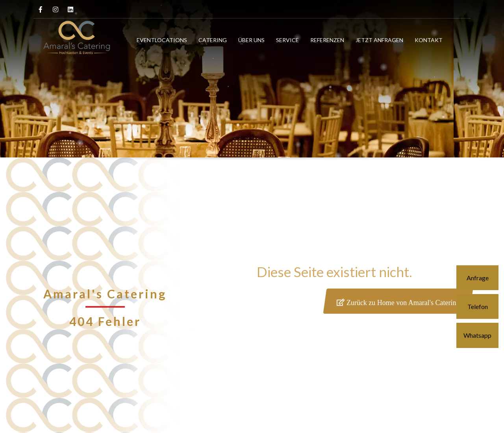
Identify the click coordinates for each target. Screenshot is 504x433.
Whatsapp (477, 335)
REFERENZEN (327, 40)
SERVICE (287, 40)
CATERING (213, 40)
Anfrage (478, 278)
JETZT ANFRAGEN (379, 40)
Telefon (478, 306)
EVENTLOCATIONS (162, 40)
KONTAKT (429, 40)
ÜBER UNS (251, 40)
